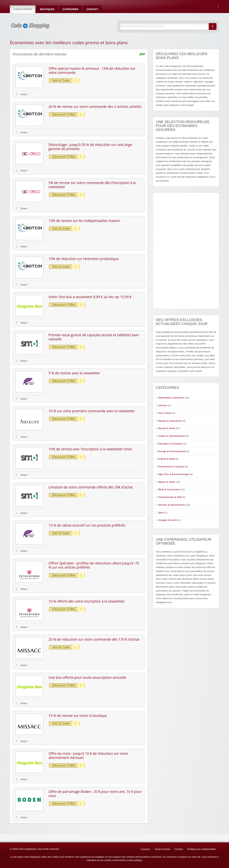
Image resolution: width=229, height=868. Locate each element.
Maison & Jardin (167, 482)
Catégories (70, 9)
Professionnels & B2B (170, 497)
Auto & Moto (165, 413)
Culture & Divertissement (171, 436)
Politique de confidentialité (201, 849)
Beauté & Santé (166, 428)
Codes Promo (23, 9)
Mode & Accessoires (169, 489)
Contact (92, 9)
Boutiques (47, 9)
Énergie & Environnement (172, 451)
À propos (145, 849)
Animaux (163, 405)
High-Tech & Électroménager (174, 474)
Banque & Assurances (170, 421)
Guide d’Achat (162, 849)
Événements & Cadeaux (171, 467)
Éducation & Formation (170, 444)
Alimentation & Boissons (171, 398)
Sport (161, 513)
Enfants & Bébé (166, 459)
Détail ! (22, 94)
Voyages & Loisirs (168, 520)
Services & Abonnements (172, 505)
